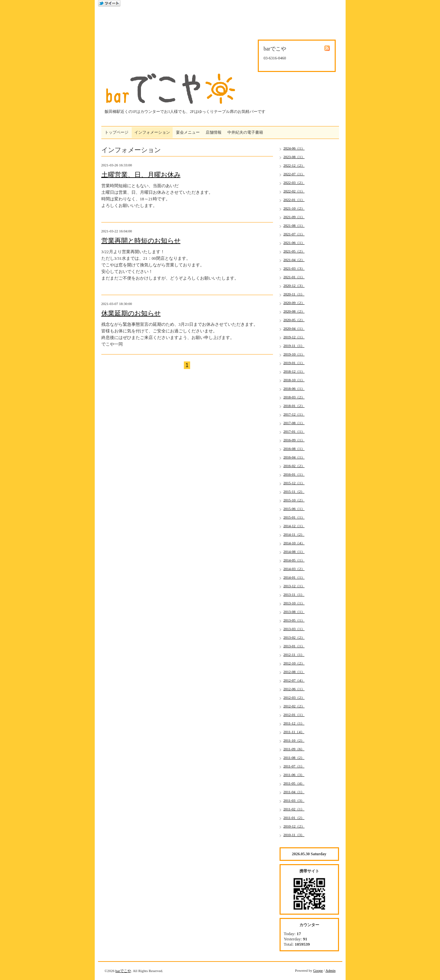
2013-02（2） (294, 637)
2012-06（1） (294, 689)
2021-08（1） (294, 225)
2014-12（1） (294, 526)
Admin (331, 970)
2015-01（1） (294, 517)
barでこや (123, 971)
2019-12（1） (294, 337)
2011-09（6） (294, 749)
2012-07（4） (294, 680)
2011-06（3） (294, 775)
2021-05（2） (294, 251)
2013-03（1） (294, 629)
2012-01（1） (294, 715)
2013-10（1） (294, 603)
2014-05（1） (294, 560)
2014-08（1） (294, 552)
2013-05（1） (294, 620)
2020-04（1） (294, 328)
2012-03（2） (294, 697)
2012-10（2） (294, 663)
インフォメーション (152, 132)
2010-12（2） (294, 826)
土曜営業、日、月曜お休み (141, 175)
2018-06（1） (294, 389)
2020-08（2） (294, 311)
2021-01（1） (294, 277)
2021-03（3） (294, 268)
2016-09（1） (294, 440)
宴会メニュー (188, 132)
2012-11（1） (294, 655)
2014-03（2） (294, 569)
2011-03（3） (294, 800)
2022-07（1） (294, 174)
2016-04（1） (294, 457)
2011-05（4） (294, 783)
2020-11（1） (294, 294)
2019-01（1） (294, 363)
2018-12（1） (294, 371)
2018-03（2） (294, 397)
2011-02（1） (294, 809)
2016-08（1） (294, 449)
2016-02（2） (294, 466)
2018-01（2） (294, 406)
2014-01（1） (294, 577)
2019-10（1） (294, 354)
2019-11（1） (294, 346)
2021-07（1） (294, 234)
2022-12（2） (294, 165)
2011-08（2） (294, 758)
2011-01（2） (294, 818)
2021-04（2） (294, 260)
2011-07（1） (294, 766)
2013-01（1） (294, 646)
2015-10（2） (294, 500)
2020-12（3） (294, 286)
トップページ (117, 132)
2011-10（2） (294, 740)
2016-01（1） (294, 474)
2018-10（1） (294, 380)
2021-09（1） (294, 217)
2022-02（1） (294, 191)
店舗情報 (214, 132)
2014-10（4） (294, 543)
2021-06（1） (294, 243)
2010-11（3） (294, 835)
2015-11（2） (294, 491)
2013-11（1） (294, 594)
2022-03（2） (294, 183)
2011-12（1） (294, 723)
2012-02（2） (294, 706)
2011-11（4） (294, 732)
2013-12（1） (294, 586)
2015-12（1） (294, 483)
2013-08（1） (294, 612)
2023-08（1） (294, 157)
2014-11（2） (294, 534)
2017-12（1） (294, 414)
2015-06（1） (294, 509)
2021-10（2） (294, 208)
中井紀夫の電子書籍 (245, 132)
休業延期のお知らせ (131, 313)
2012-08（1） (294, 672)
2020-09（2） (294, 303)
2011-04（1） (294, 792)
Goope (318, 970)
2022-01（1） (294, 200)
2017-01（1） (294, 431)
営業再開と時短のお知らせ (141, 241)
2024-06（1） (294, 148)
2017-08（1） (294, 423)
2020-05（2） (294, 320)
